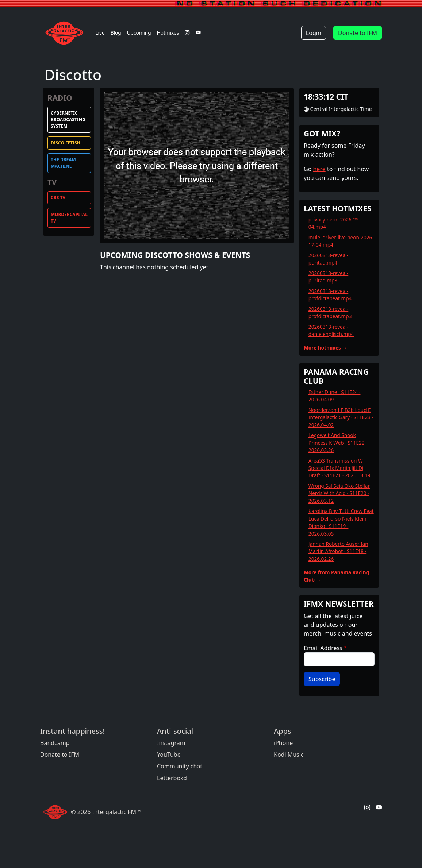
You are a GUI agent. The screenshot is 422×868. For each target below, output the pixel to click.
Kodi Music (289, 755)
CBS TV (58, 198)
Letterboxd (172, 778)
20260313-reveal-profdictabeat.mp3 (330, 313)
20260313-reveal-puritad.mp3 (328, 277)
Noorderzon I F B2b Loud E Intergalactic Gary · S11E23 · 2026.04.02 (341, 417)
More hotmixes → (325, 348)
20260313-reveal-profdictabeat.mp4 (330, 295)
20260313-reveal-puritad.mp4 (328, 259)
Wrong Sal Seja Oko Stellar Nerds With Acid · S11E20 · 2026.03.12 (339, 493)
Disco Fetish (66, 143)
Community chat (180, 766)
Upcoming (139, 33)
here (319, 169)
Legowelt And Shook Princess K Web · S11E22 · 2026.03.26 (338, 443)
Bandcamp (55, 743)
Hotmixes (168, 33)
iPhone (283, 743)
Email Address (323, 648)
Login (314, 33)
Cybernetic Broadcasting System (68, 119)
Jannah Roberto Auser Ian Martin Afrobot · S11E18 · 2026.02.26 (338, 551)
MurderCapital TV (69, 218)
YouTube (169, 755)
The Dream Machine (63, 163)
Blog (116, 33)
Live (100, 33)
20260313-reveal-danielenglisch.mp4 (331, 330)
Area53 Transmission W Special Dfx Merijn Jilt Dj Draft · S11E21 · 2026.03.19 (339, 468)
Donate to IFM (358, 33)
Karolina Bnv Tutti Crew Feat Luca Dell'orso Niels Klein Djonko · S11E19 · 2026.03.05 (341, 522)
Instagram (171, 743)
